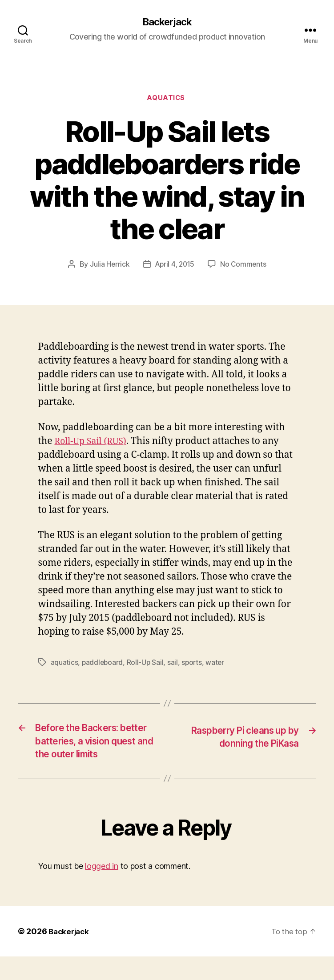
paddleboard (103, 664)
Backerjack (167, 22)
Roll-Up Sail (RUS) (93, 443)
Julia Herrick (108, 266)
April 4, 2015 (175, 266)
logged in (102, 890)
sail (174, 664)
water (218, 664)
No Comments (245, 266)
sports (194, 664)
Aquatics (167, 100)
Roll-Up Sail (146, 664)
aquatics (64, 664)
